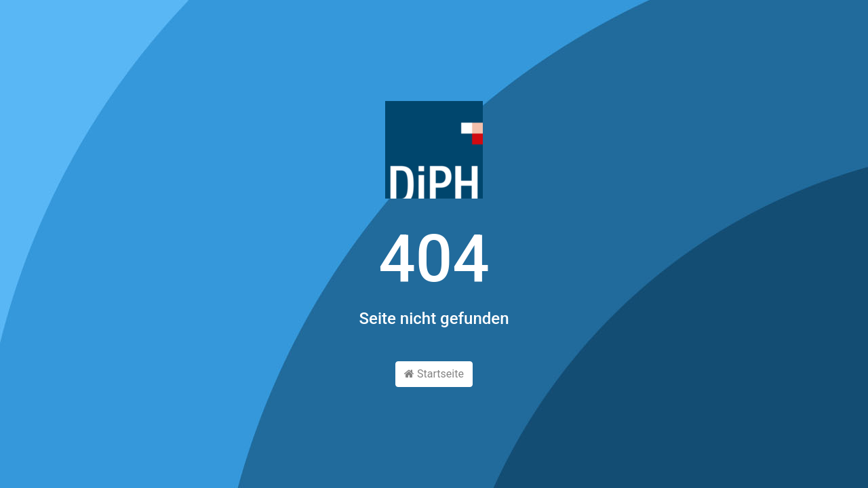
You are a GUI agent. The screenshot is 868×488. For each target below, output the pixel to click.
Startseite (434, 374)
